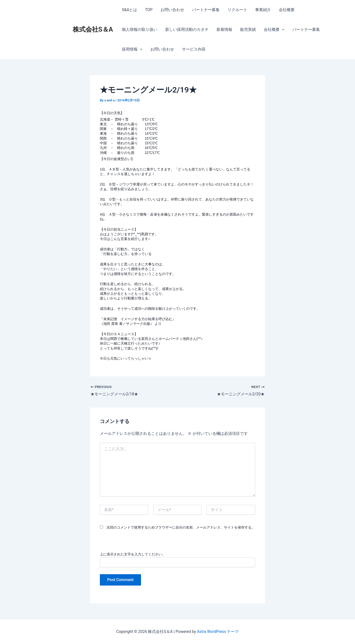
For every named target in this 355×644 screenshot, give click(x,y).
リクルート (237, 10)
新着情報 (224, 29)
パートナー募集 (206, 10)
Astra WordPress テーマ (218, 632)
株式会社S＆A (93, 29)
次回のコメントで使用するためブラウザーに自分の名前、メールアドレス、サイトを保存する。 (181, 527)
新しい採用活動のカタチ (187, 29)
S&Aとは (129, 10)
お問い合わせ (172, 10)
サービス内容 (194, 49)
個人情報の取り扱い (140, 29)
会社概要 (287, 10)
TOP (149, 10)
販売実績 (248, 29)
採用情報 (132, 49)
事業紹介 (263, 10)
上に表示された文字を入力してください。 (133, 554)
